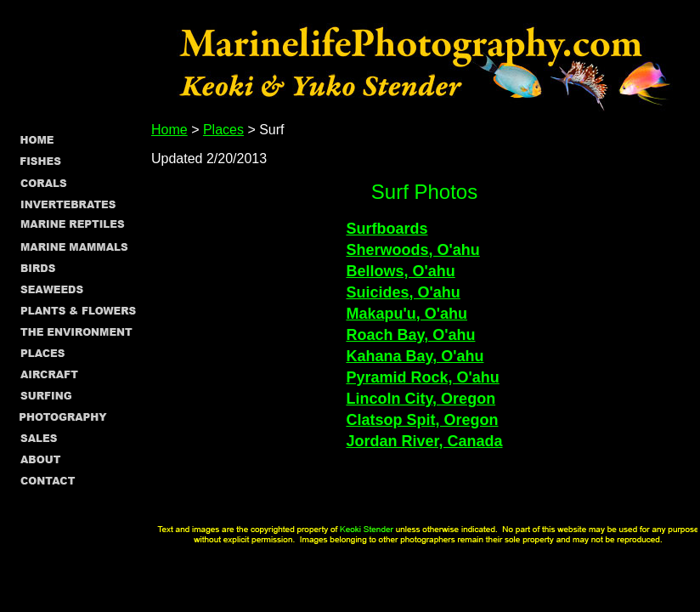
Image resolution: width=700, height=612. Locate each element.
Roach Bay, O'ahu (410, 335)
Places (223, 130)
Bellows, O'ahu (400, 271)
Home (169, 130)
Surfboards (387, 229)
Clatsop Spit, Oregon (422, 420)
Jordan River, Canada (424, 441)
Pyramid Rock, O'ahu (422, 377)
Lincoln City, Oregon (421, 399)
